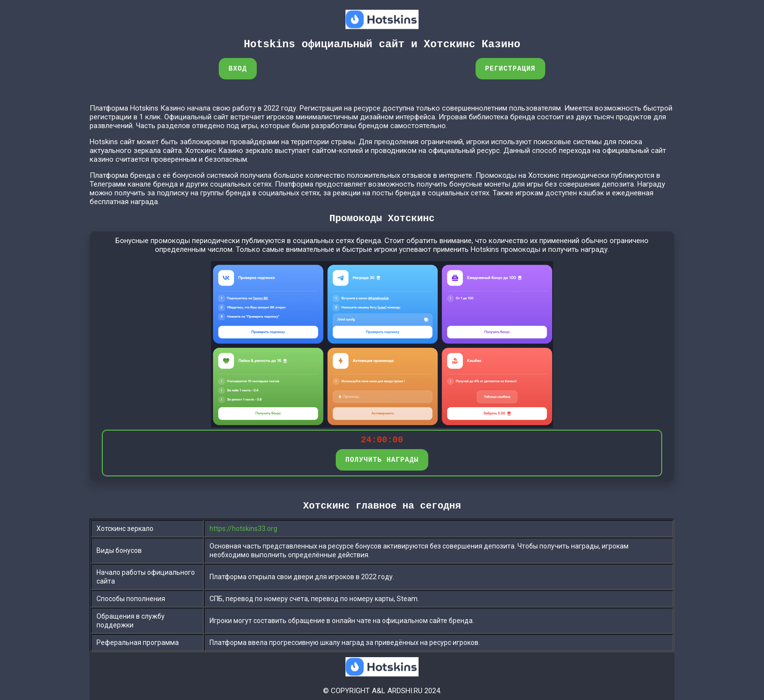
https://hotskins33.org (243, 529)
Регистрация (510, 68)
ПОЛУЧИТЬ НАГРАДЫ (382, 460)
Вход (238, 68)
